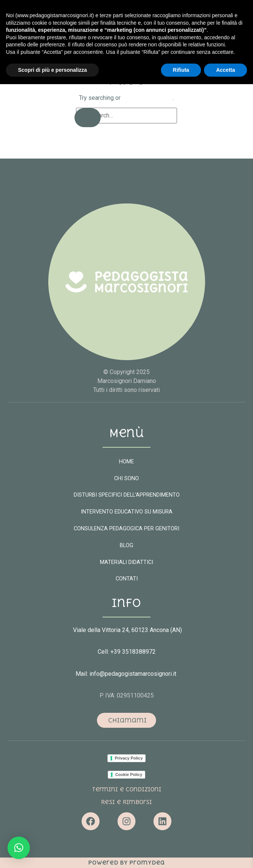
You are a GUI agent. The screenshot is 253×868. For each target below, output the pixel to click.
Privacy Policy (129, 758)
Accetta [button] (225, 853)
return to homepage (147, 98)
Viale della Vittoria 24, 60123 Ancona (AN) (127, 630)
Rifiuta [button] (181, 853)
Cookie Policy (129, 775)
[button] (209, 31)
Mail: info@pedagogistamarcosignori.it (127, 674)
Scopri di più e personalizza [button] (52, 853)
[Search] (88, 118)
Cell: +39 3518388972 (127, 652)
